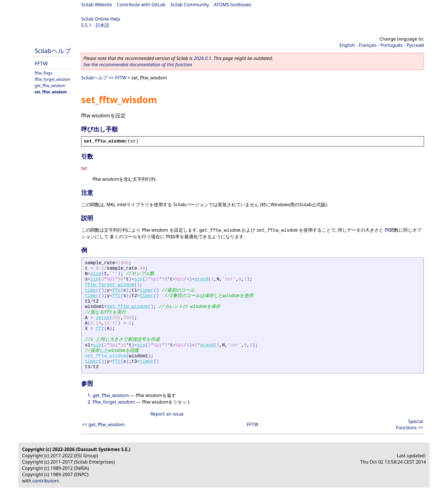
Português (391, 45)
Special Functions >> (410, 424)
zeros (103, 318)
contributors (46, 481)
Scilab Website (97, 5)
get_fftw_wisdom (50, 86)
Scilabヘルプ (53, 51)
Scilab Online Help (101, 19)
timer (92, 290)
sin (94, 279)
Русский (415, 45)
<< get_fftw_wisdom (103, 424)
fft (387, 230)
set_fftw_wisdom (51, 92)
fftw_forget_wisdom (53, 79)
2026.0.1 (202, 58)
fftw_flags (43, 73)
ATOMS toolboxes (233, 5)
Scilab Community (190, 5)
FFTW (41, 63)
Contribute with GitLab (141, 5)
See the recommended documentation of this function (138, 65)
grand (201, 279)
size (96, 274)
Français (368, 45)
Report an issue (167, 414)
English (347, 45)
